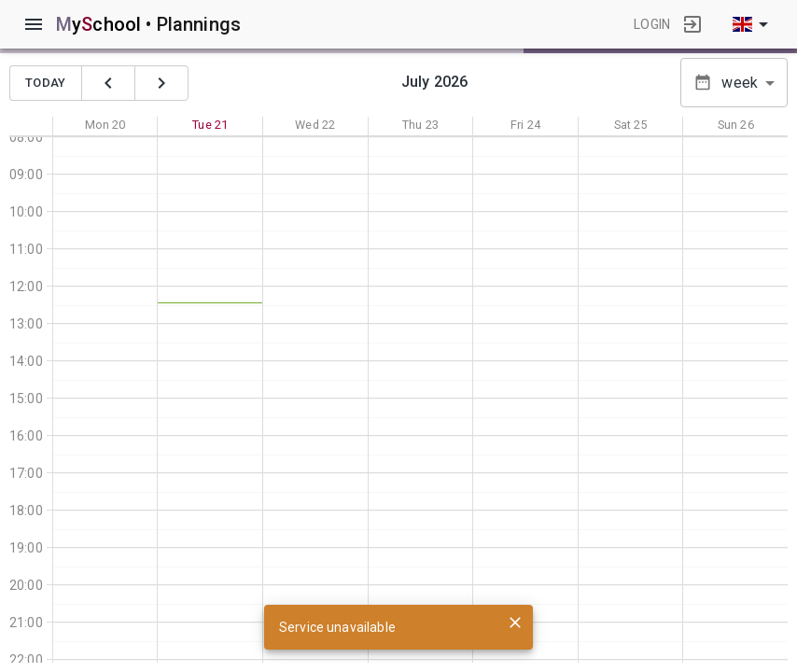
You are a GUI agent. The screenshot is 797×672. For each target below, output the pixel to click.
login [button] (652, 24)
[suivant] (161, 83)
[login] (692, 24)
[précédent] (108, 83)
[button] (734, 83)
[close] (515, 623)
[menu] (34, 24)
